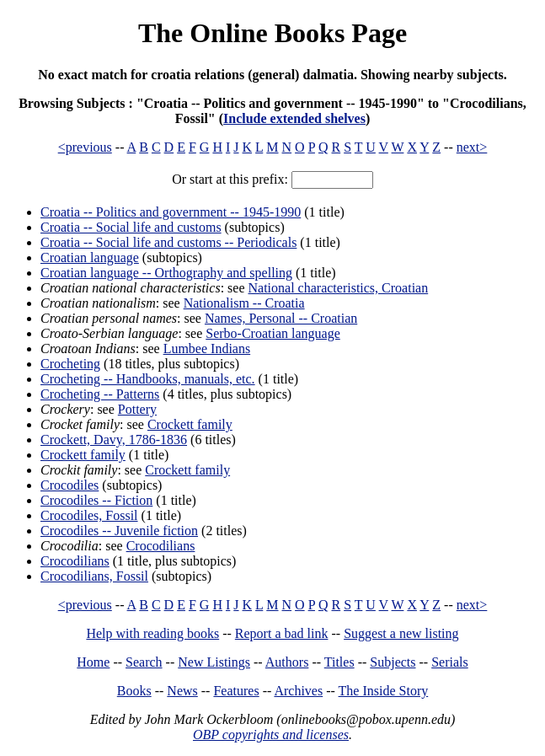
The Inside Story (384, 691)
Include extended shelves (294, 118)
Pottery (137, 409)
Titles (339, 662)
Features (236, 691)
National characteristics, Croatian (339, 288)
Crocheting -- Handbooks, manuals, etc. (148, 379)
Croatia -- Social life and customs (131, 227)
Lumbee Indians (207, 349)
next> (472, 147)
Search (144, 662)
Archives (298, 691)
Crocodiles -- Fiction (96, 500)
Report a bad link (282, 633)
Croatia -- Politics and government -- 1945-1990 (171, 212)
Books (134, 691)
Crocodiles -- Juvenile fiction (119, 531)
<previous (85, 147)
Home (93, 662)
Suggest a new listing (401, 633)
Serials (450, 662)
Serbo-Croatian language (273, 333)
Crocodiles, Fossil (89, 515)
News (182, 691)
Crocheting (70, 364)
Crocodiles (69, 485)
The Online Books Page (272, 33)
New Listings (214, 662)
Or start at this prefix (228, 179)
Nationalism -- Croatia (244, 303)
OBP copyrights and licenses (271, 735)
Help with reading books (152, 633)
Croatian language (90, 257)
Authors (287, 662)
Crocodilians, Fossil (94, 576)
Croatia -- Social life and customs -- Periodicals (168, 242)
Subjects (393, 662)
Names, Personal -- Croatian (281, 318)
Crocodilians (161, 546)
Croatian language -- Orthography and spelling (166, 273)
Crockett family (190, 424)
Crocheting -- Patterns (100, 394)
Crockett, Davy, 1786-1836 (114, 440)
